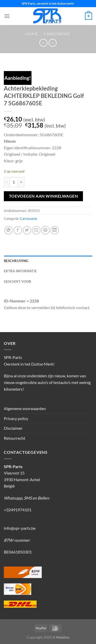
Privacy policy (16, 418)
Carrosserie (57, 34)
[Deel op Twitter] (27, 230)
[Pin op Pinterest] (45, 230)
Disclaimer (13, 428)
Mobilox (63, 637)
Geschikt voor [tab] (18, 281)
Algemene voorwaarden (25, 408)
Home (32, 34)
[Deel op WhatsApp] (9, 230)
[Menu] (7, 16)
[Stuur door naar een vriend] (36, 230)
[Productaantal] (14, 182)
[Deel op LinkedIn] (55, 230)
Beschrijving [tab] (16, 261)
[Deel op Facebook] (18, 230)
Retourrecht (15, 438)
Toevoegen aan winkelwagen (44, 196)
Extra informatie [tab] (20, 271)
